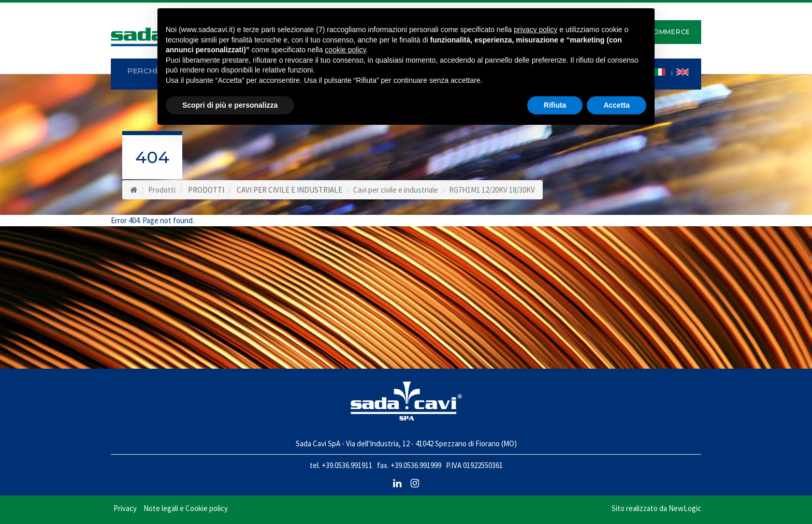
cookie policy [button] (345, 50)
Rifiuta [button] (555, 105)
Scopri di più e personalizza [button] (230, 105)
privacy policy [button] (535, 30)
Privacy (125, 508)
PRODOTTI (206, 190)
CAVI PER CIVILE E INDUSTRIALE (289, 190)
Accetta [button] (617, 105)
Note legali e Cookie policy (186, 508)
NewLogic (685, 508)
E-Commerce (665, 32)
